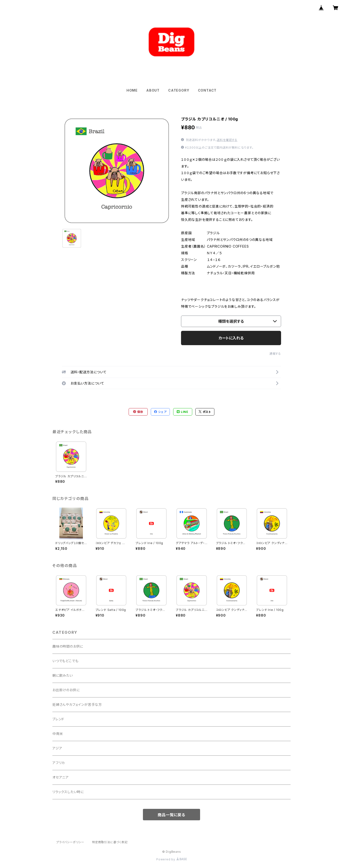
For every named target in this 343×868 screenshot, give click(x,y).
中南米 (58, 734)
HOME (132, 90)
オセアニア (61, 777)
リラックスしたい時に (68, 792)
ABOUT (153, 90)
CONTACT (207, 90)
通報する (275, 354)
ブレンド (58, 719)
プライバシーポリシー (70, 842)
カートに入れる (231, 338)
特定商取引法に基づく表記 (110, 842)
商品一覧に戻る (171, 815)
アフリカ (59, 763)
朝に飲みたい (63, 675)
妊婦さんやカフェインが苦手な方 (77, 704)
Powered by (171, 859)
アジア (57, 748)
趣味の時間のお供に (68, 646)
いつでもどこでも (65, 661)
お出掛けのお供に (66, 690)
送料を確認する (227, 140)
